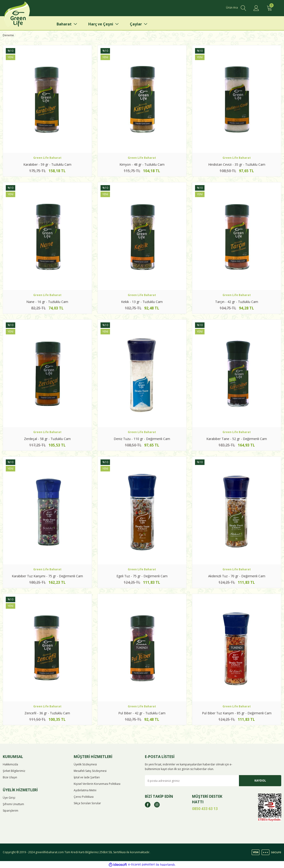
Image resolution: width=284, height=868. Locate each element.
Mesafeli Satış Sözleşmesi (90, 771)
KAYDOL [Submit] (260, 781)
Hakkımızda (10, 764)
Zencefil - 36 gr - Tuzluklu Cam (47, 713)
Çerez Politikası (84, 797)
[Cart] (269, 8)
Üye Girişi (9, 798)
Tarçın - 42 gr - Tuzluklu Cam (237, 302)
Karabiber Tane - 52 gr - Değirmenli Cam (237, 439)
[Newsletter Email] (213, 781)
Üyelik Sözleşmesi (85, 764)
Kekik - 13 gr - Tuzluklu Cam (142, 302)
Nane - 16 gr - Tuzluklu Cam (47, 302)
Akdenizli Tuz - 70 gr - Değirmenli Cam (237, 576)
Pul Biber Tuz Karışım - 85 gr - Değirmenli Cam (237, 713)
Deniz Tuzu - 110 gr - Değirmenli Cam (142, 439)
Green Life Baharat (47, 158)
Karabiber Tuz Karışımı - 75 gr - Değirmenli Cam (47, 576)
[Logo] (24, 16)
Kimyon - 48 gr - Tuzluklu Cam (142, 164)
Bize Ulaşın (10, 777)
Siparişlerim (11, 811)
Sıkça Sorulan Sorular (87, 803)
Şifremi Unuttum (13, 804)
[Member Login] (256, 8)
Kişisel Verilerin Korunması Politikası (97, 784)
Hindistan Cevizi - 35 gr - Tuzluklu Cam (237, 164)
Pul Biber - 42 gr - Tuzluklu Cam (142, 713)
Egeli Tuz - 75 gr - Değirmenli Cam (142, 576)
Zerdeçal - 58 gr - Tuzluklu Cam (47, 439)
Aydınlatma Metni (85, 790)
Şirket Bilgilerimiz (14, 771)
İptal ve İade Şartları (87, 777)
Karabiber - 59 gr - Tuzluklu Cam (47, 164)
